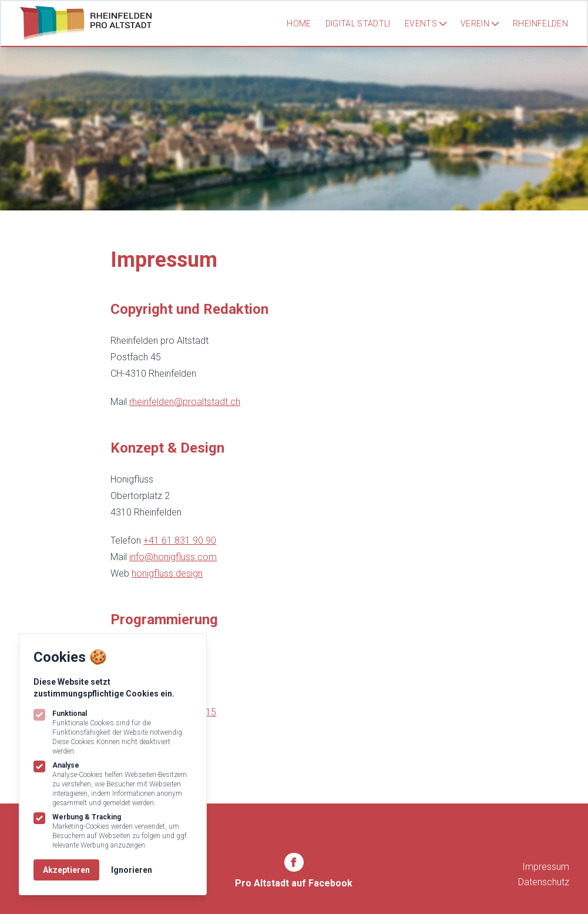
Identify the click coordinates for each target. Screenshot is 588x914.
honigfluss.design (167, 573)
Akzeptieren (66, 870)
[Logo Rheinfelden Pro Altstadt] (86, 24)
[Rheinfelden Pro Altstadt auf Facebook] (294, 872)
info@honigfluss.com (173, 557)
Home (299, 24)
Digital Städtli (358, 24)
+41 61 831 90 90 (180, 540)
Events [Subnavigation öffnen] (426, 24)
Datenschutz (544, 882)
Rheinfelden (540, 24)
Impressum (546, 867)
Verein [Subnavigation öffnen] (480, 24)
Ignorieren (132, 870)
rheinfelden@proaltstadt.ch (185, 402)
